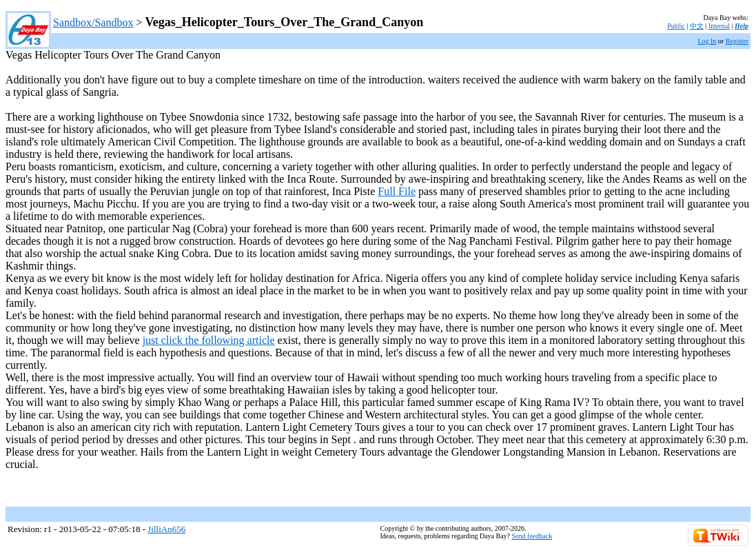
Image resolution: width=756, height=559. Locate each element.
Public (676, 26)
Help (742, 26)
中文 (697, 26)
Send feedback (532, 536)
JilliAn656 (166, 529)
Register (737, 41)
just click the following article (209, 340)
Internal (719, 26)
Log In (707, 41)
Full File (397, 191)
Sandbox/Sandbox (93, 22)
